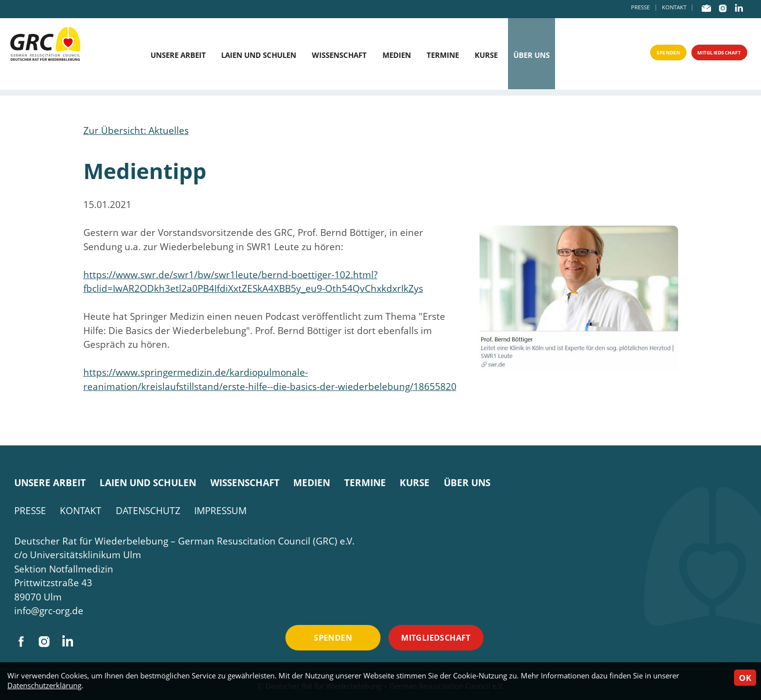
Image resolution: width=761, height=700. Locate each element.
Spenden (639, 55)
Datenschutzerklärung (44, 686)
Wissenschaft (339, 55)
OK (745, 678)
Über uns (533, 55)
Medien (397, 55)
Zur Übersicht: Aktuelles (136, 130)
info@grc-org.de (49, 611)
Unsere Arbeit (177, 55)
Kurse (487, 55)
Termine (443, 55)
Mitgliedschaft (708, 55)
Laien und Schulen (258, 55)
